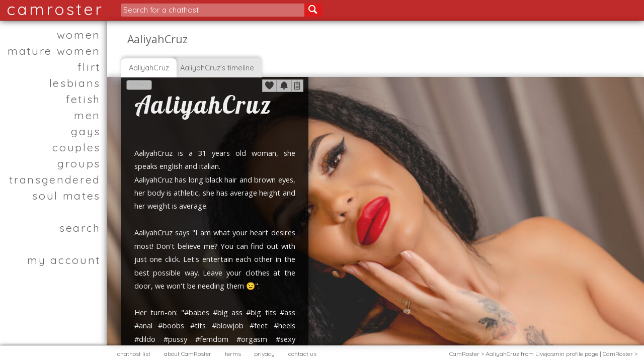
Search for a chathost (161, 10)
